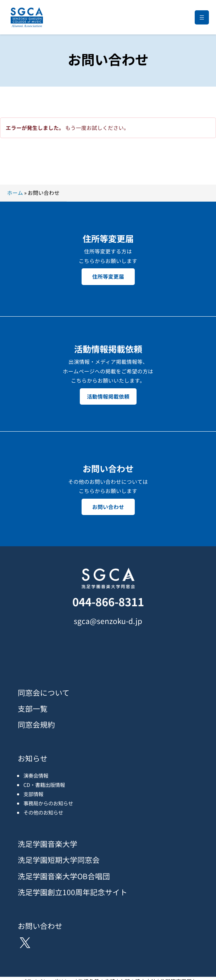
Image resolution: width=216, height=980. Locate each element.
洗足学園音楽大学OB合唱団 (64, 876)
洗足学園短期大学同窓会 (59, 860)
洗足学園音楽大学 (48, 844)
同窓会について (44, 692)
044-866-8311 (108, 601)
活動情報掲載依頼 (108, 396)
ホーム (15, 193)
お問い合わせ (108, 507)
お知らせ (33, 758)
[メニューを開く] (202, 17)
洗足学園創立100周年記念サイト (73, 892)
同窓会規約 (36, 724)
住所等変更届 (108, 276)
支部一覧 (33, 708)
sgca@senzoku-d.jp (108, 621)
